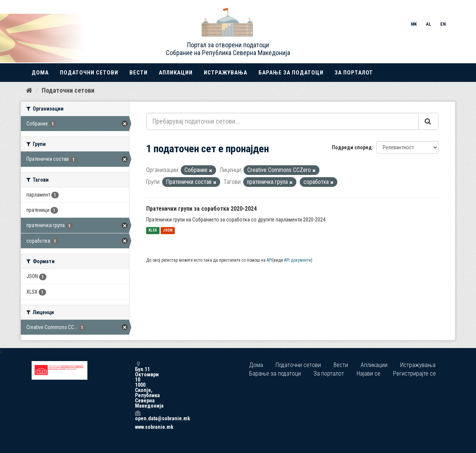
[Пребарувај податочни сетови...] (282, 121)
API (269, 260)
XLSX (153, 231)
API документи (297, 260)
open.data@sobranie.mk (138, 416)
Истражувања (226, 73)
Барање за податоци (291, 73)
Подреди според (352, 147)
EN (443, 24)
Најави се (369, 374)
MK (414, 24)
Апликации (176, 73)
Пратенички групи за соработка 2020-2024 (201, 209)
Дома (40, 73)
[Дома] (29, 90)
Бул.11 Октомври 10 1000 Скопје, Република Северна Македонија (138, 385)
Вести (139, 73)
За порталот (354, 73)
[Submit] (428, 121)
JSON (168, 231)
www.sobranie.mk (138, 427)
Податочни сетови (89, 73)
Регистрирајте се (414, 374)
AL (429, 24)
